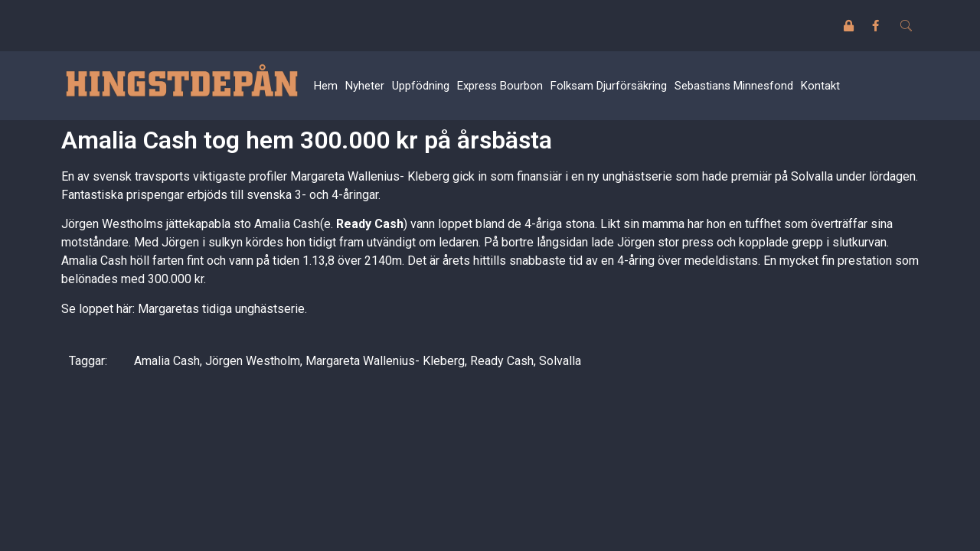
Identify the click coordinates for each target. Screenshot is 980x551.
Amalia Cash (167, 361)
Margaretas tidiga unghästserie (221, 309)
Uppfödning (421, 86)
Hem (326, 86)
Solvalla (560, 361)
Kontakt (820, 86)
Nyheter (365, 86)
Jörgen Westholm (253, 361)
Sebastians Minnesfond (734, 86)
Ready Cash (502, 361)
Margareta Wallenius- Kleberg (385, 361)
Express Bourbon (500, 86)
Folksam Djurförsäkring (609, 86)
